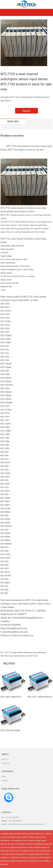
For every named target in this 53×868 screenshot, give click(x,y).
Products (5, 780)
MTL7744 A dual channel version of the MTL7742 (19, 656)
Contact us (6, 763)
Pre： (3, 653)
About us (5, 759)
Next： (45, 653)
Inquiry (26, 111)
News (4, 776)
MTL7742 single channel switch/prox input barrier (23, 653)
